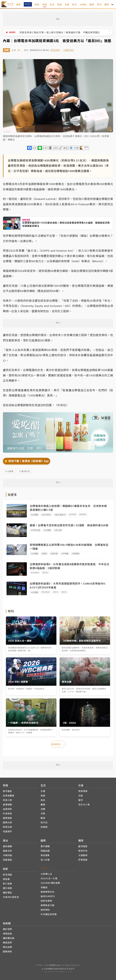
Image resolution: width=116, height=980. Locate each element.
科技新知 (7, 813)
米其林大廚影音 (11, 896)
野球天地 (83, 850)
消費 (43, 808)
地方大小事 (84, 804)
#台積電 (35, 514)
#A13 (64, 591)
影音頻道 (7, 874)
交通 (43, 790)
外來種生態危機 (49, 913)
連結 (65, 147)
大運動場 (83, 854)
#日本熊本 (46, 514)
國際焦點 (7, 817)
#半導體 (65, 553)
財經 (45, 5)
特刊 (99, 5)
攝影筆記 (7, 892)
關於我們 (7, 928)
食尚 (43, 799)
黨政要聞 (7, 845)
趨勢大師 (7, 822)
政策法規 (7, 826)
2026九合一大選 (49, 878)
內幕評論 (7, 854)
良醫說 (44, 886)
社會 (67, 5)
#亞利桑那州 (60, 514)
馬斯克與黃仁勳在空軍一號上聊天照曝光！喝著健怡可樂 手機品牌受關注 (60, 32)
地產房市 (7, 831)
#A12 (56, 591)
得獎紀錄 (7, 933)
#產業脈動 (57, 50)
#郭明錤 (76, 553)
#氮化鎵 (58, 530)
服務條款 (7, 951)
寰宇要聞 (45, 845)
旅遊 (43, 795)
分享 (34, 147)
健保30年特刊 (48, 895)
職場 (43, 817)
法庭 (81, 795)
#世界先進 (36, 530)
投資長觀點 (9, 795)
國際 (92, 5)
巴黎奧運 (83, 859)
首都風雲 (7, 859)
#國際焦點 (71, 50)
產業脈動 (7, 804)
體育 (107, 5)
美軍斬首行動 (47, 904)
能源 (60, 5)
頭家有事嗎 (46, 900)
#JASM (73, 514)
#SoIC (45, 572)
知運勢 (44, 826)
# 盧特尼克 (25, 471)
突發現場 (83, 790)
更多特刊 (58, 744)
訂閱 (76, 147)
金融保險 (7, 808)
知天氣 (44, 822)
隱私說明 (7, 946)
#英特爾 (54, 553)
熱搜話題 (45, 850)
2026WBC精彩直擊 (50, 882)
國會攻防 (7, 850)
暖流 (81, 799)
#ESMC (83, 514)
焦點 (37, 5)
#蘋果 (44, 553)
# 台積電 (9, 471)
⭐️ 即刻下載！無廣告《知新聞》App (27, 461)
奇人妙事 (45, 859)
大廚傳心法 (46, 873)
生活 (52, 5)
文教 (43, 813)
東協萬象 (45, 854)
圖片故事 (7, 887)
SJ (19, 50)
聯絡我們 (7, 942)
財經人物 (7, 799)
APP (86, 147)
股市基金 (7, 790)
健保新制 (45, 909)
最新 (19, 5)
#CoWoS (35, 572)
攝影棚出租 (9, 937)
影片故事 (7, 883)
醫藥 (43, 804)
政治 (75, 5)
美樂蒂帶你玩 (47, 891)
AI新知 (83, 5)
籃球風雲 (83, 845)
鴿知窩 (6, 878)
